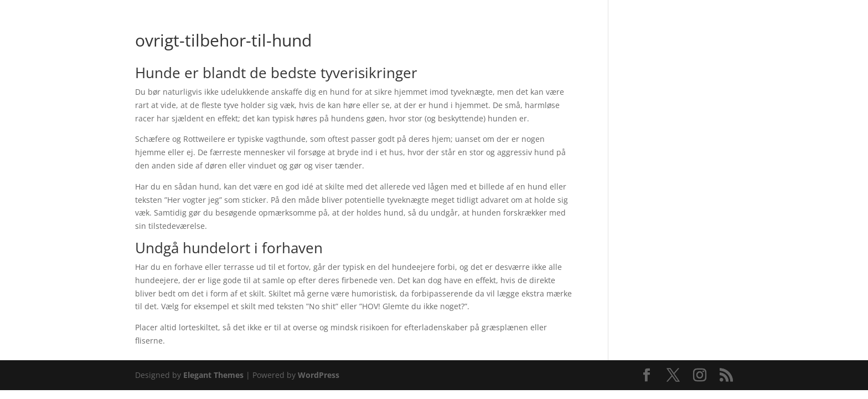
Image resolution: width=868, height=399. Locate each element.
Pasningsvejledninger (496, 37)
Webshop (337, 37)
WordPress (319, 375)
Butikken (399, 37)
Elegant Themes (213, 375)
